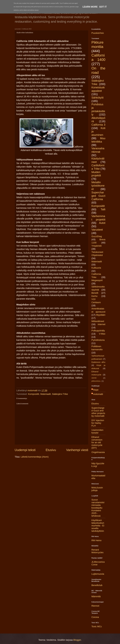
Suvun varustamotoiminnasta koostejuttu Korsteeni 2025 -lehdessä (98, 508)
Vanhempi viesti (77, 450)
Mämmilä (96, 596)
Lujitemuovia (98, 574)
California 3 (98, 125)
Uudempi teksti (25, 450)
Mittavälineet (98, 321)
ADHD (94, 378)
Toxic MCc (97, 626)
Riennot (95, 606)
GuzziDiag (97, 236)
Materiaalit (46, 394)
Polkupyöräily (98, 331)
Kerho (95, 296)
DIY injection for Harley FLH (98, 423)
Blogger (77, 640)
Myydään (101, 315)
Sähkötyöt (97, 98)
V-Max (102, 334)
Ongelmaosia (98, 452)
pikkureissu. (96, 381)
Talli (103, 209)
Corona (95, 617)
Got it (103, 7)
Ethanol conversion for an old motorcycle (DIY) (97, 442)
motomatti (98, 394)
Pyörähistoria (98, 340)
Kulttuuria (96, 268)
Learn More (90, 7)
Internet (102, 324)
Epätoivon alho (98, 362)
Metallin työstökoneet (98, 186)
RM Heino (97, 540)
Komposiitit (34, 394)
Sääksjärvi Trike (60, 394)
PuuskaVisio (98, 33)
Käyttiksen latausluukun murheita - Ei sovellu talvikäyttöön (98, 526)
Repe (96, 390)
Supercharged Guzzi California (98, 196)
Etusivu (51, 450)
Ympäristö (97, 246)
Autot (102, 223)
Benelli (95, 293)
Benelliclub (97, 585)
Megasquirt (97, 280)
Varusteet (97, 230)
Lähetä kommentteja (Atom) (35, 457)
